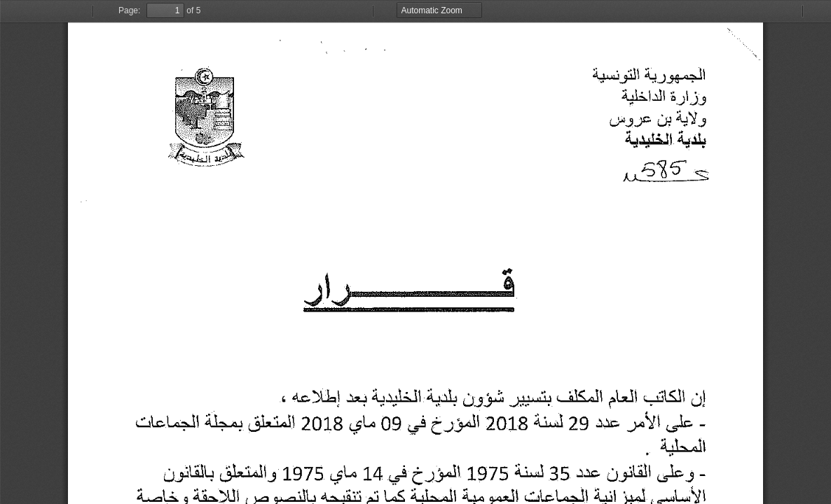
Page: (129, 10)
